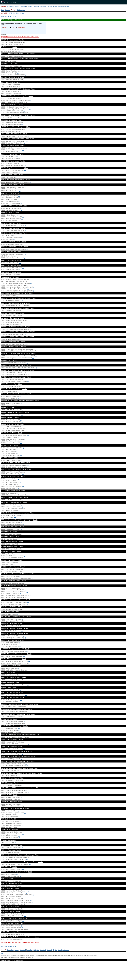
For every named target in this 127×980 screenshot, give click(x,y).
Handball (30, 7)
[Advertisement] (63, 972)
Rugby (55, 7)
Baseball (43, 7)
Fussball (3, 7)
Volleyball (36, 7)
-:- (26, 42)
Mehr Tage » (21, 10)
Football (49, 7)
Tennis (17, 7)
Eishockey (10, 7)
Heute (2, 10)
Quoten (22, 13)
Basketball (23, 7)
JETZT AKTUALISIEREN (8, 17)
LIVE (10, 13)
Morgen (14, 10)
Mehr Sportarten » (63, 7)
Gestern (8, 10)
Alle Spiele (4, 13)
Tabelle (22, 40)
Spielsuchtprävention (26, 957)
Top (2, 953)
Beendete (16, 13)
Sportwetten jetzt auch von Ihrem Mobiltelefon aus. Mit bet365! (20, 37)
